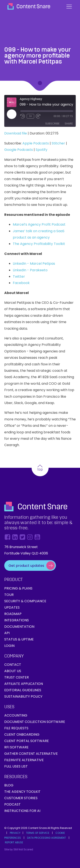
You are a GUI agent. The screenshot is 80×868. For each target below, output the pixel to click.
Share (69, 124)
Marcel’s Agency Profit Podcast (39, 224)
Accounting (16, 715)
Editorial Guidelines (23, 690)
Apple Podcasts (36, 143)
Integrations (17, 620)
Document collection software (35, 722)
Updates (12, 607)
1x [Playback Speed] (30, 116)
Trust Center (17, 677)
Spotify (41, 150)
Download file (16, 133)
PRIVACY (15, 833)
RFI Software (16, 747)
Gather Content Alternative (31, 754)
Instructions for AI (22, 811)
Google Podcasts (19, 150)
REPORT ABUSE (14, 842)
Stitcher (58, 143)
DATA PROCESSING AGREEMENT (47, 838)
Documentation (19, 627)
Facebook (21, 283)
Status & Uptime (19, 639)
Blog (9, 785)
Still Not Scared (23, 849)
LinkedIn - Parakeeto (30, 270)
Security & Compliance (25, 601)
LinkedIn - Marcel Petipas (34, 264)
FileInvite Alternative (24, 760)
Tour (9, 595)
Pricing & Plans (18, 588)
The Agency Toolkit (22, 792)
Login (9, 646)
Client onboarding (22, 734)
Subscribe (52, 124)
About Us (13, 671)
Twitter (19, 276)
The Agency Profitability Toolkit (39, 244)
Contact (13, 665)
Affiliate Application (24, 684)
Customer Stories (21, 798)
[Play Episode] (12, 114)
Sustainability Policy (23, 696)
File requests (16, 728)
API (7, 633)
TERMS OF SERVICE (38, 833)
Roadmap (13, 614)
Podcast (12, 804)
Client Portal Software (27, 741)
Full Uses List (16, 766)
